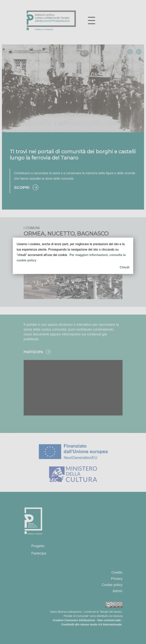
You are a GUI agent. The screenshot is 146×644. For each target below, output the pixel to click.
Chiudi (124, 267)
